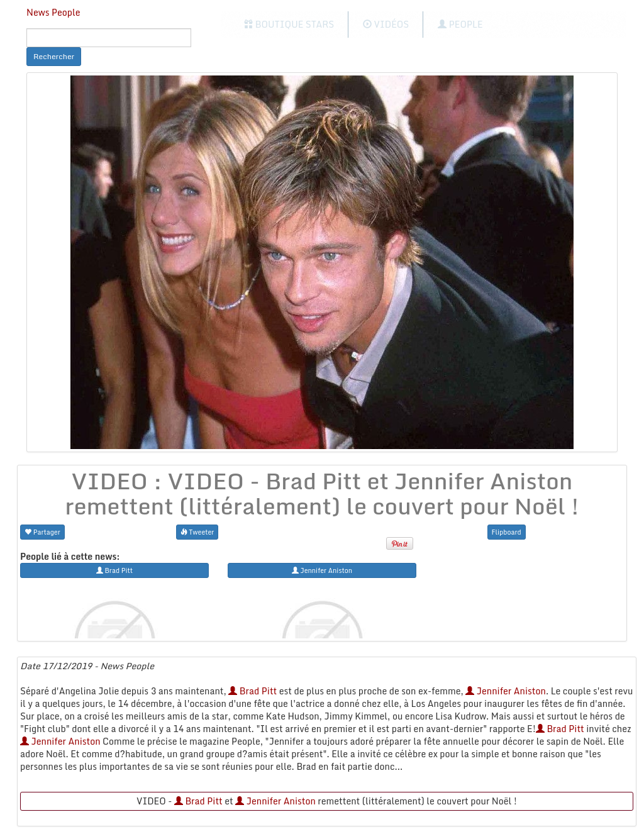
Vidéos (386, 24)
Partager (42, 532)
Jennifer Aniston (506, 691)
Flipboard (507, 532)
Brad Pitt (253, 691)
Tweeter (197, 532)
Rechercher (54, 56)
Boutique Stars (289, 24)
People (460, 24)
